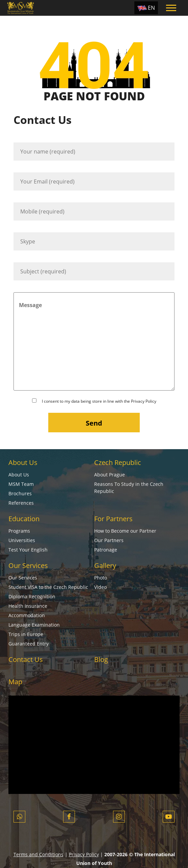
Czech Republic (118, 462)
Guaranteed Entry (29, 644)
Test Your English (28, 550)
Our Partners (109, 540)
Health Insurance (28, 606)
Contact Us (26, 659)
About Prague (110, 475)
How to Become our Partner (125, 531)
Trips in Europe (26, 634)
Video (100, 587)
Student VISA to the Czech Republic (48, 587)
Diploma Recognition (32, 596)
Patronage (106, 550)
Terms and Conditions (38, 854)
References (21, 503)
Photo (101, 578)
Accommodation (27, 615)
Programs (19, 531)
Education (24, 519)
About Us (23, 462)
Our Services (28, 565)
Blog (101, 659)
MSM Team (21, 484)
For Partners (113, 519)
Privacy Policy (144, 401)
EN (151, 8)
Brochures (20, 493)
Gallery (105, 565)
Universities (22, 540)
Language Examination (34, 625)
